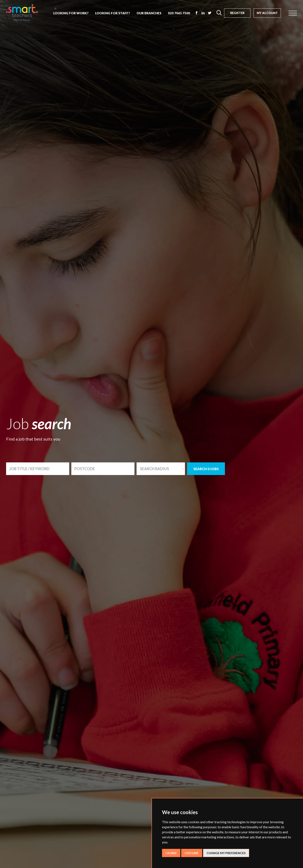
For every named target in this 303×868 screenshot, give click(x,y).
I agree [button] (171, 853)
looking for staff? (113, 13)
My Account (267, 13)
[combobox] (161, 469)
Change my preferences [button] (226, 853)
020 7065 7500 (179, 13)
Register (237, 13)
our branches (149, 13)
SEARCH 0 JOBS (206, 469)
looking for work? (71, 13)
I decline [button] (192, 853)
